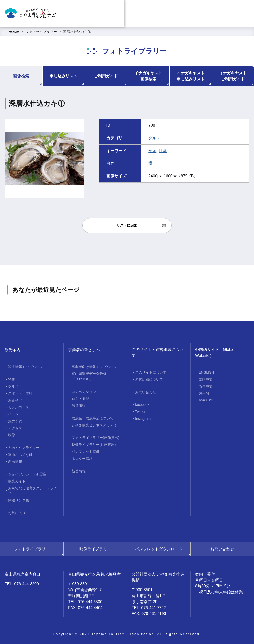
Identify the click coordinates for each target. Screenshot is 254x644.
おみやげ (15, 400)
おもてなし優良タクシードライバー (32, 491)
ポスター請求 (82, 459)
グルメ (154, 138)
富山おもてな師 (20, 455)
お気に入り (17, 513)
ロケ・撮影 (80, 399)
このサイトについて (151, 372)
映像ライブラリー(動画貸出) (94, 445)
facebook (142, 405)
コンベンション (84, 392)
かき (152, 151)
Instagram (143, 419)
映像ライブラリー (95, 549)
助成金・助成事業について (93, 418)
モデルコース (19, 407)
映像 (12, 435)
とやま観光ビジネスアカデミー (96, 425)
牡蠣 (163, 151)
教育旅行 (79, 405)
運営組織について (149, 379)
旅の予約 (15, 421)
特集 (12, 379)
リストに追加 (127, 225)
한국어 (204, 393)
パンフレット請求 (86, 452)
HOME (14, 32)
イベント (15, 414)
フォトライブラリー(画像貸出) (95, 438)
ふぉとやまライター (24, 448)
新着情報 (15, 461)
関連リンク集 (19, 500)
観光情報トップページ (26, 367)
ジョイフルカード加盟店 (27, 474)
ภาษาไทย (206, 400)
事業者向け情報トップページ (94, 367)
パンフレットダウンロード (159, 549)
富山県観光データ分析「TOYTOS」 (89, 376)
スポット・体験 (20, 393)
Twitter (140, 412)
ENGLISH (206, 372)
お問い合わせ (146, 392)
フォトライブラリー (41, 32)
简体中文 (206, 386)
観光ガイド (17, 481)
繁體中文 (206, 379)
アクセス (15, 428)
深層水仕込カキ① (77, 32)
